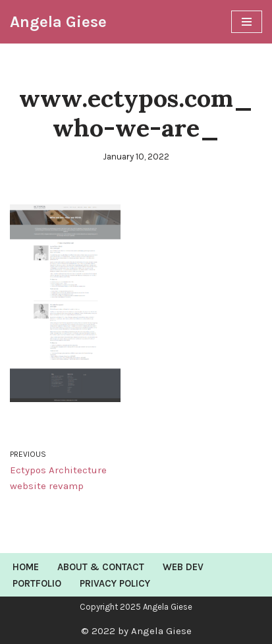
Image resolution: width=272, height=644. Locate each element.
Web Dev (183, 567)
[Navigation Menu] (247, 22)
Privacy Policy (115, 583)
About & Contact (101, 567)
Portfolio (37, 583)
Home (26, 567)
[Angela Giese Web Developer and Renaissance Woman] (58, 22)
